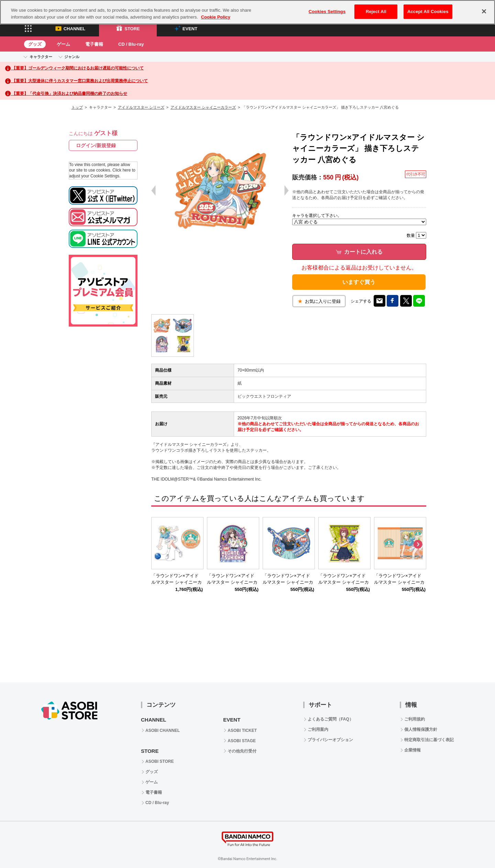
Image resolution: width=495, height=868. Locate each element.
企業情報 (412, 750)
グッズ (35, 44)
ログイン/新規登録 (96, 145)
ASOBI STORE (159, 761)
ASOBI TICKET (242, 730)
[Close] (484, 11)
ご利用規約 (415, 719)
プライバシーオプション (330, 740)
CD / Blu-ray (131, 44)
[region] (247, 12)
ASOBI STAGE (242, 741)
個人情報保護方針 (421, 729)
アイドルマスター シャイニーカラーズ (203, 107)
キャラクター (41, 57)
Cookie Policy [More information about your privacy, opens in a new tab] (216, 17)
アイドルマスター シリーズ (141, 107)
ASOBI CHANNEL (163, 730)
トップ (77, 107)
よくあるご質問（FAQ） (331, 719)
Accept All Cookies (428, 12)
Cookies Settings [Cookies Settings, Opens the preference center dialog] (327, 12)
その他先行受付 (242, 751)
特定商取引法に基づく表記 (429, 740)
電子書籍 (94, 44)
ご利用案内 (318, 729)
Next (418, 545)
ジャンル (72, 57)
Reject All (376, 12)
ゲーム (63, 44)
